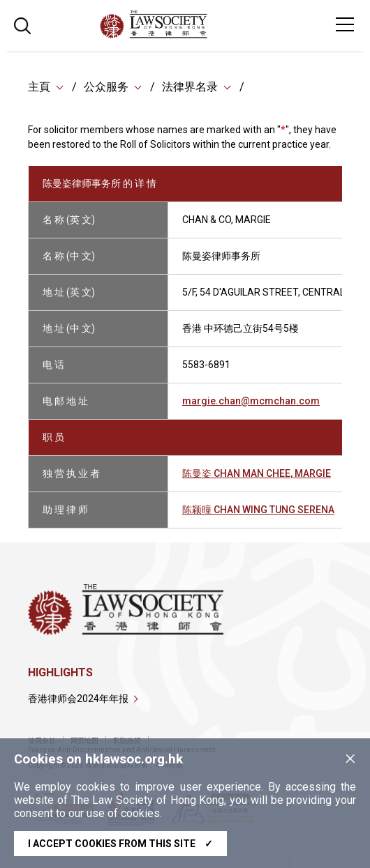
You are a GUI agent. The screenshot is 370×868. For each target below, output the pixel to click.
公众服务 (106, 87)
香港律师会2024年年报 (78, 699)
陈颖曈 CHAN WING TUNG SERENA (258, 510)
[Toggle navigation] (345, 24)
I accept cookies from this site (120, 844)
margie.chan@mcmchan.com (251, 401)
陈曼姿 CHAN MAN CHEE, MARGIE (257, 473)
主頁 (39, 87)
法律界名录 (190, 87)
